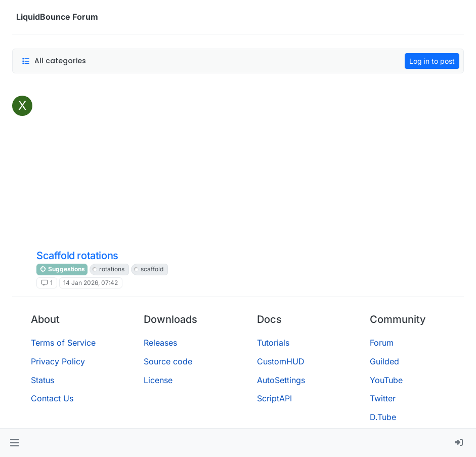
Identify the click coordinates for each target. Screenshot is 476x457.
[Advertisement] (248, 172)
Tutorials (273, 343)
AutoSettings (281, 380)
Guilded (384, 361)
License (158, 380)
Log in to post (432, 61)
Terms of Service (63, 343)
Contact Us (52, 398)
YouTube (386, 380)
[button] (14, 443)
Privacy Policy (58, 361)
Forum (382, 343)
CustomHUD (281, 361)
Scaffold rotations (77, 256)
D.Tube (383, 417)
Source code (168, 361)
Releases (160, 343)
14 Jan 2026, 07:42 (91, 283)
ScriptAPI (274, 398)
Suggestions (62, 269)
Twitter (383, 398)
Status (42, 380)
